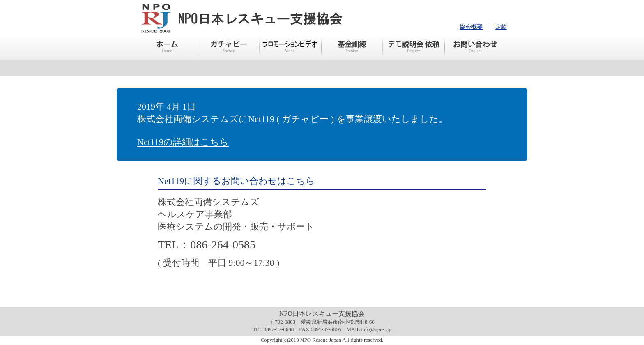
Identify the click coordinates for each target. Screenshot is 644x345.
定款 (501, 27)
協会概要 (471, 27)
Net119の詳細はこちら (183, 142)
